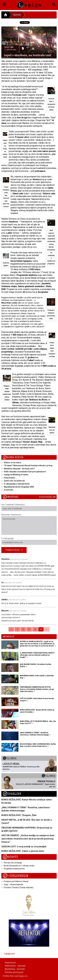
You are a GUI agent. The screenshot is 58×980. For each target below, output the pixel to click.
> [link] (47, 629)
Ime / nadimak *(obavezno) (29, 507)
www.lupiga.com (21, 976)
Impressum (9, 962)
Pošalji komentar (14, 550)
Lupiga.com (9, 954)
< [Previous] (11, 629)
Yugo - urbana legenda (13, 884)
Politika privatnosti (13, 972)
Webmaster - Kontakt (14, 966)
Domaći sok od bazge (13, 863)
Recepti (10, 857)
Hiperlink (12, 794)
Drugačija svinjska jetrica (14, 869)
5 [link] (41, 629)
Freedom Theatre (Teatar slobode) (19, 887)
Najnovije (8, 637)
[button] (4, 4)
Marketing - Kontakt (14, 969)
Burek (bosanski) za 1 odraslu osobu (19, 866)
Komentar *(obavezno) (29, 524)
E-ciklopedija (15, 876)
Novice (17, 15)
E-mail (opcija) (29, 541)
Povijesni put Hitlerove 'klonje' (16, 881)
